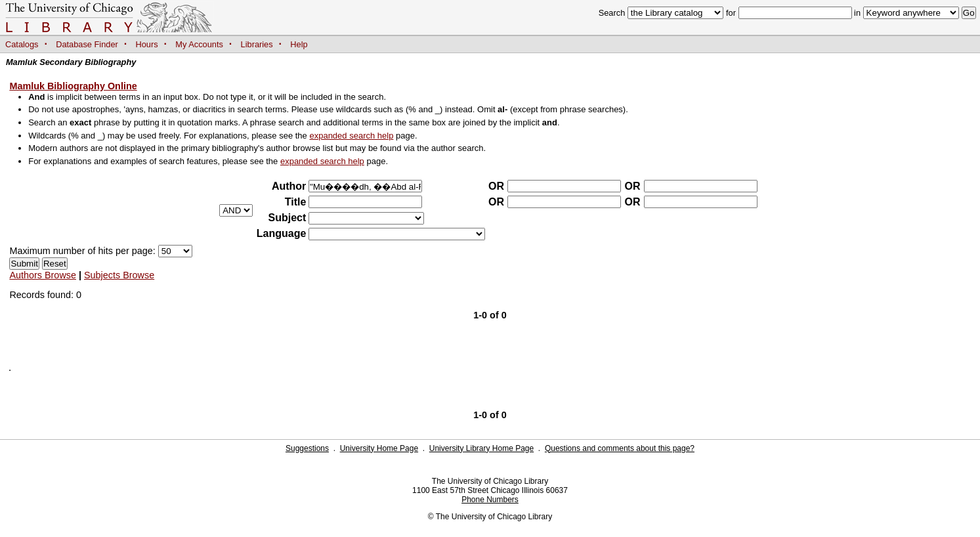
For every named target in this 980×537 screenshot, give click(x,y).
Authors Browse (43, 275)
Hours (147, 44)
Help (299, 44)
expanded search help (351, 136)
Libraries (257, 44)
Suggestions (307, 448)
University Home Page (379, 448)
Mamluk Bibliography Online (73, 86)
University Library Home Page (481, 448)
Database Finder (87, 44)
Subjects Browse (119, 275)
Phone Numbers (490, 500)
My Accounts (199, 44)
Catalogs (22, 44)
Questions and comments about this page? (620, 448)
